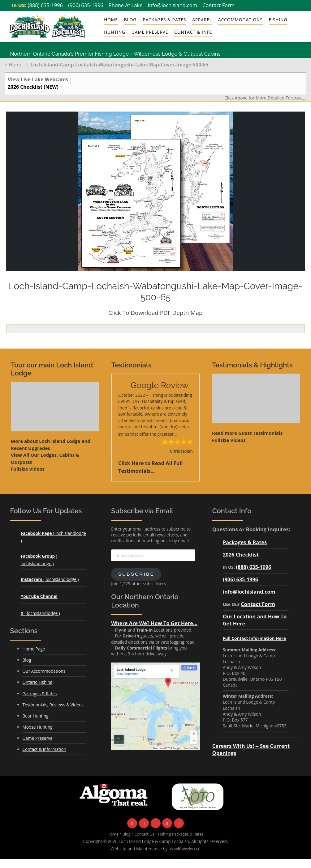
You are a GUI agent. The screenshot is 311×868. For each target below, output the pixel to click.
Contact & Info (193, 32)
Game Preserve (150, 32)
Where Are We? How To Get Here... (154, 623)
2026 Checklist (241, 555)
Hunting (115, 32)
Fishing (278, 20)
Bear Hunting (36, 716)
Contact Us (144, 834)
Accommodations (240, 20)
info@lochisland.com (173, 5)
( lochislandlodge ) (50, 579)
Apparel (202, 20)
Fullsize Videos (28, 469)
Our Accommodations (44, 671)
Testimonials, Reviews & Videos (53, 705)
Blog (130, 20)
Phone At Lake (126, 5)
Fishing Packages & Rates (181, 834)
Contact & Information (45, 749)
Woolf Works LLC (185, 849)
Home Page (34, 649)
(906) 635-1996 (86, 5)
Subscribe (136, 574)
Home (111, 20)
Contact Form (218, 5)
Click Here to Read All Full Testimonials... (151, 467)
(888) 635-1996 (45, 5)
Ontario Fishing (38, 682)
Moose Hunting (38, 727)
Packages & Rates (164, 20)
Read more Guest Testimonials (247, 433)
